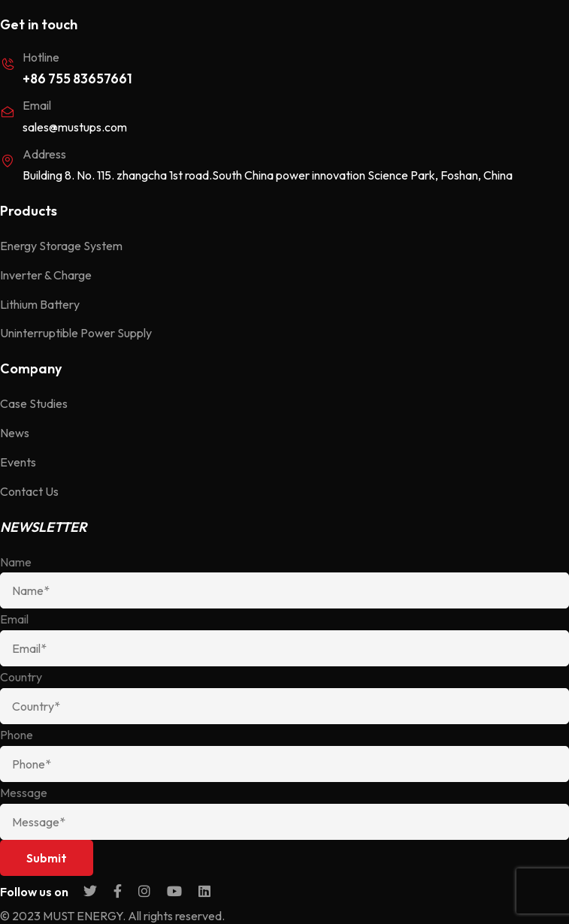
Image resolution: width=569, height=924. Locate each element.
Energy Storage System (61, 246)
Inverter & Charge (46, 275)
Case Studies (34, 403)
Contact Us (29, 491)
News (15, 433)
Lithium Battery (40, 304)
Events (18, 462)
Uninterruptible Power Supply (76, 333)
